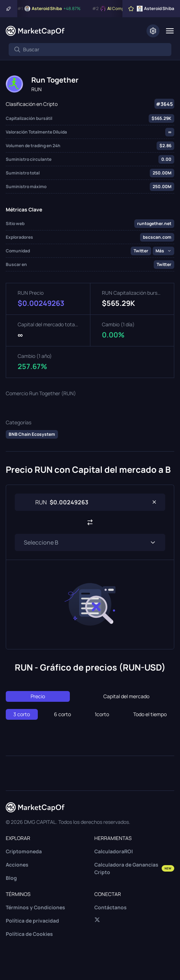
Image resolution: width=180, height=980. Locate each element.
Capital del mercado (126, 696)
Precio (38, 696)
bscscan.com (157, 237)
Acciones (17, 865)
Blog (11, 878)
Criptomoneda (24, 851)
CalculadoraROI (114, 851)
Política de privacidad (32, 921)
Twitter (141, 251)
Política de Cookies (29, 934)
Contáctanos (111, 907)
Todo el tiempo (150, 714)
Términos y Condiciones (35, 907)
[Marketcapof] (35, 31)
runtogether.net (154, 223)
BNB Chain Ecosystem (32, 434)
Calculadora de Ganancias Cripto (134, 868)
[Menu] (170, 31)
